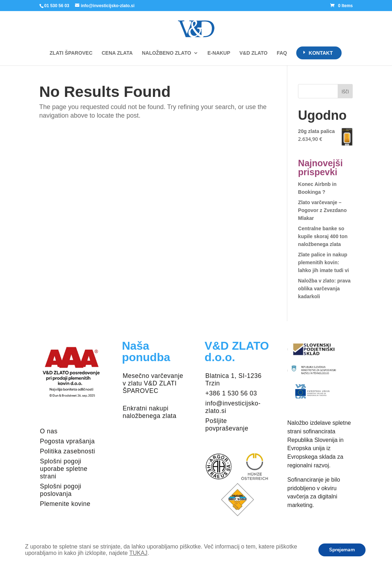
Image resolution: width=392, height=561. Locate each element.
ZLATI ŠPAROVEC (71, 53)
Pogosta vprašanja (67, 441)
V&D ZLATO (254, 53)
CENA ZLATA (117, 53)
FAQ (282, 53)
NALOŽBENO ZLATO (167, 53)
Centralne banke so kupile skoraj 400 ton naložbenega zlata (323, 236)
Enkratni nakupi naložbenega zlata (150, 412)
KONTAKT (321, 53)
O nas (49, 431)
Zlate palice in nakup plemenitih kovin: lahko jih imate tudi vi (323, 262)
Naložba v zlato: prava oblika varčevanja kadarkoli (324, 289)
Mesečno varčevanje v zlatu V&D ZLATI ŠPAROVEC (153, 383)
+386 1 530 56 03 (231, 393)
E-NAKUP (219, 53)
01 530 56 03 (57, 6)
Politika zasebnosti (68, 451)
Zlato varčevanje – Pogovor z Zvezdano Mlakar (322, 210)
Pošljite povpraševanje (227, 425)
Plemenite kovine (65, 504)
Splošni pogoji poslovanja (61, 490)
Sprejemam (342, 550)
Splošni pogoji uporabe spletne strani (64, 469)
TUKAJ (138, 553)
